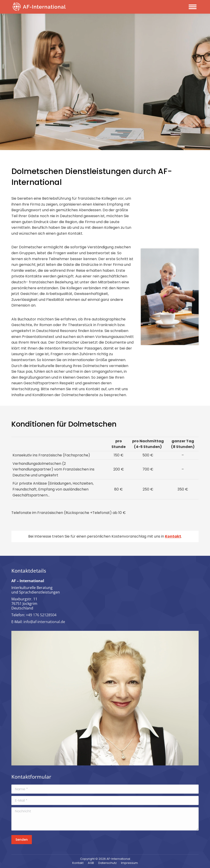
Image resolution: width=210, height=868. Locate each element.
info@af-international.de (44, 622)
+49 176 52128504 (41, 615)
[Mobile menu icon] (193, 7)
